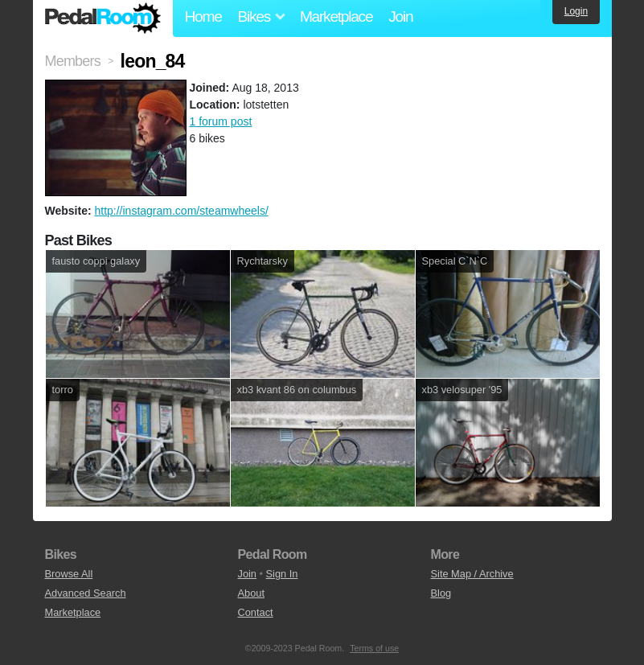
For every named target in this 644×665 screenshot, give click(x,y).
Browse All (69, 574)
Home (203, 16)
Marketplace (336, 16)
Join (400, 16)
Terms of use (374, 648)
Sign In (282, 574)
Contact (256, 612)
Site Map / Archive (472, 574)
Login (576, 11)
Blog (441, 593)
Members (73, 61)
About (251, 593)
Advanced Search (86, 593)
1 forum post (221, 121)
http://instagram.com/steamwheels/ (181, 211)
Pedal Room (103, 18)
